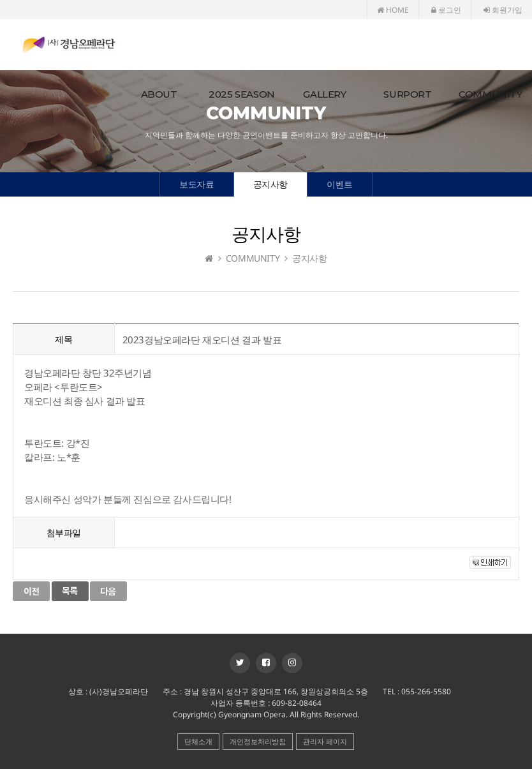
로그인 (446, 10)
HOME (393, 10)
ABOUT (159, 94)
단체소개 (198, 741)
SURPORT (407, 94)
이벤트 (340, 184)
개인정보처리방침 (258, 741)
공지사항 (270, 184)
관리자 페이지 (325, 741)
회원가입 (503, 10)
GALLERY (324, 94)
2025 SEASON (242, 94)
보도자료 (196, 184)
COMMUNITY (490, 94)
